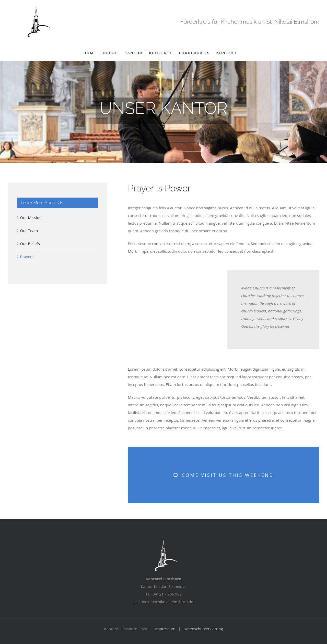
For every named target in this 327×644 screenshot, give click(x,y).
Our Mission (31, 217)
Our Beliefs (30, 244)
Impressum (165, 629)
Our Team (29, 230)
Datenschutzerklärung (203, 629)
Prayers (27, 257)
